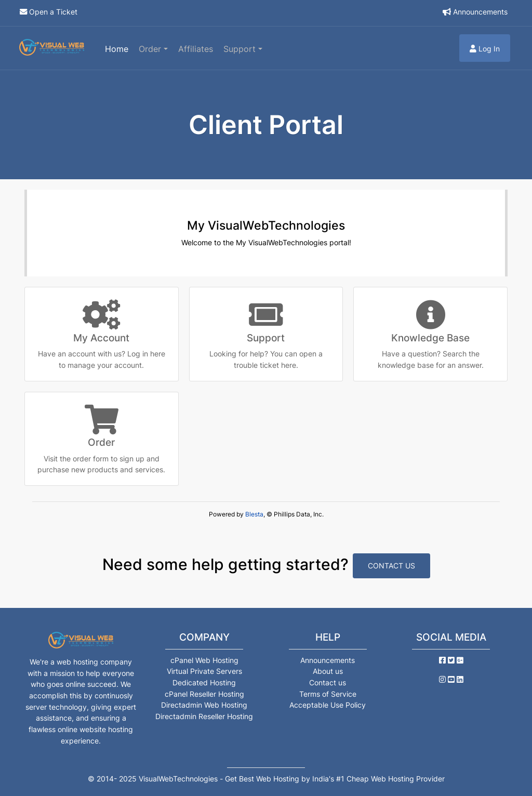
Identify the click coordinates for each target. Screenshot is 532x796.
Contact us (328, 682)
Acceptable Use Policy (328, 705)
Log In (485, 49)
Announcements (480, 12)
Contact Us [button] (391, 566)
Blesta (254, 514)
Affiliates (196, 49)
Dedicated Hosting (204, 682)
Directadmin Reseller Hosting (204, 716)
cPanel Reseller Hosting (204, 694)
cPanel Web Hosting (204, 660)
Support (241, 49)
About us (328, 671)
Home (117, 49)
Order (151, 49)
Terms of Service (328, 694)
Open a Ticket (53, 12)
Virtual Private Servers (204, 671)
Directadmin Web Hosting (204, 705)
